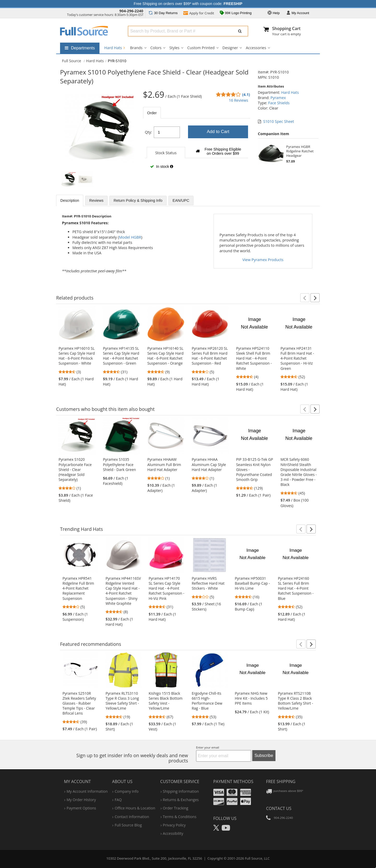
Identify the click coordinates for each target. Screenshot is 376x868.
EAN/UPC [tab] (181, 200)
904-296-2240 (131, 11)
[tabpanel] (197, 149)
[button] (305, 298)
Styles (174, 48)
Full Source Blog (128, 825)
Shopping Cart (286, 28)
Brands (136, 48)
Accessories (256, 48)
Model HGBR (130, 237)
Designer (230, 48)
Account (298, 13)
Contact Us (279, 808)
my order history (81, 800)
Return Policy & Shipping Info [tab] (138, 200)
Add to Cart (218, 132)
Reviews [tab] (96, 200)
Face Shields (279, 103)
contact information (132, 817)
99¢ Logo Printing (236, 13)
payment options (81, 808)
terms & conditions (180, 817)
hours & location (135, 808)
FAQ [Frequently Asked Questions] (118, 800)
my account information (87, 791)
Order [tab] (152, 113)
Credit (199, 14)
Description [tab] (70, 200)
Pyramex (278, 98)
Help (274, 13)
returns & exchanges (181, 800)
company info (127, 791)
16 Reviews (238, 100)
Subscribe (264, 755)
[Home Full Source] (72, 61)
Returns (163, 13)
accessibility (173, 833)
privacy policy (174, 825)
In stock (162, 166)
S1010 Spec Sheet (279, 121)
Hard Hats (114, 48)
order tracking (176, 808)
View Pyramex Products (263, 260)
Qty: (148, 132)
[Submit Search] (240, 31)
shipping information (181, 791)
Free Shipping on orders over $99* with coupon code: (188, 4)
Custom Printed (201, 48)
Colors (156, 48)
